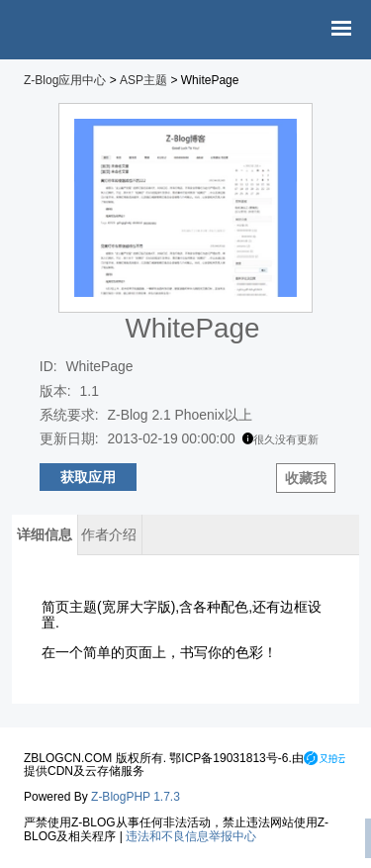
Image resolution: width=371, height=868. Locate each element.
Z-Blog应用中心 (65, 80)
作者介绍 (109, 534)
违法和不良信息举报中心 (191, 836)
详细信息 (45, 534)
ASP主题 (143, 80)
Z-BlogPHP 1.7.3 (136, 797)
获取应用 (88, 477)
